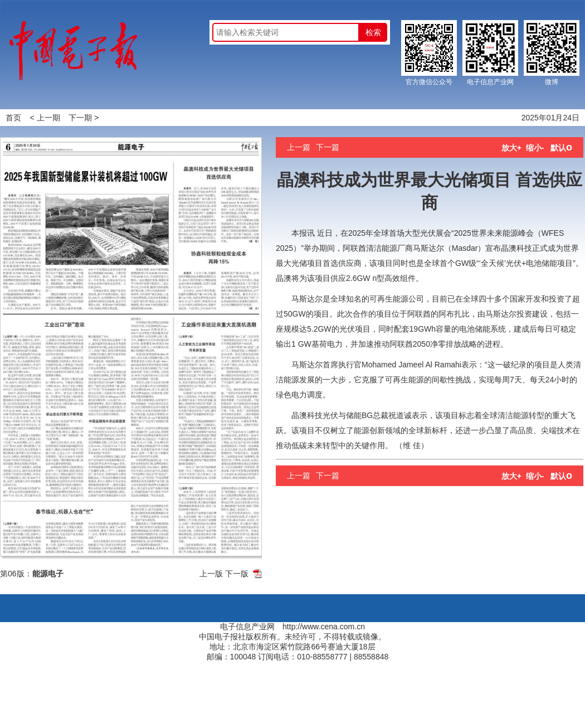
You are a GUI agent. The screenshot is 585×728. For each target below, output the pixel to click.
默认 (561, 148)
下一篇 (328, 147)
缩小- (535, 148)
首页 (13, 118)
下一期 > (84, 118)
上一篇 (299, 147)
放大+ (511, 148)
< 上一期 (45, 118)
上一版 (211, 574)
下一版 (237, 574)
